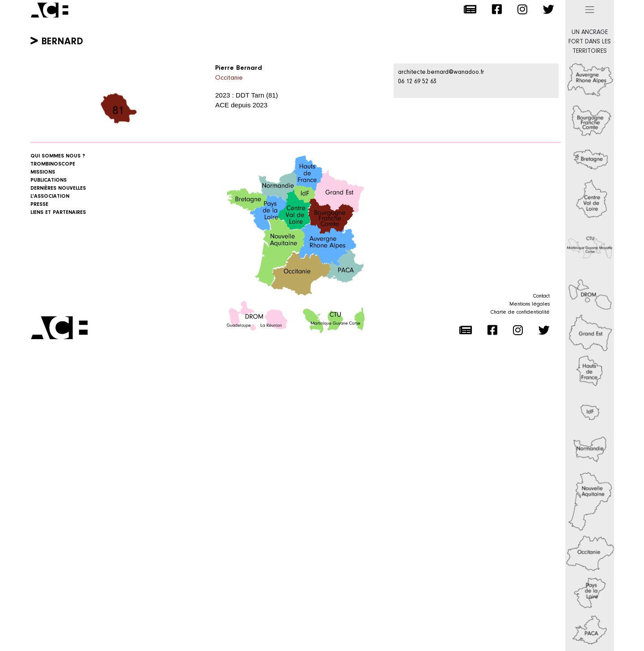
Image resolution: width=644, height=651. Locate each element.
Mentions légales (530, 304)
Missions (43, 172)
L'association (50, 196)
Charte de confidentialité (520, 312)
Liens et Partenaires (58, 213)
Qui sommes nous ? (58, 156)
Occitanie (229, 78)
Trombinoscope (53, 164)
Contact (541, 296)
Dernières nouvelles (58, 188)
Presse (39, 204)
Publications (49, 180)
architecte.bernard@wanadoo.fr (441, 72)
